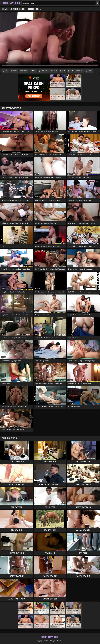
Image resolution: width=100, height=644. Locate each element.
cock (64, 71)
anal (71, 71)
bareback (25, 71)
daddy (90, 71)
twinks (15, 71)
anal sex (80, 71)
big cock (54, 71)
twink (6, 71)
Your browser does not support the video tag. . (50, 40)
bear (35, 71)
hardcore (44, 71)
